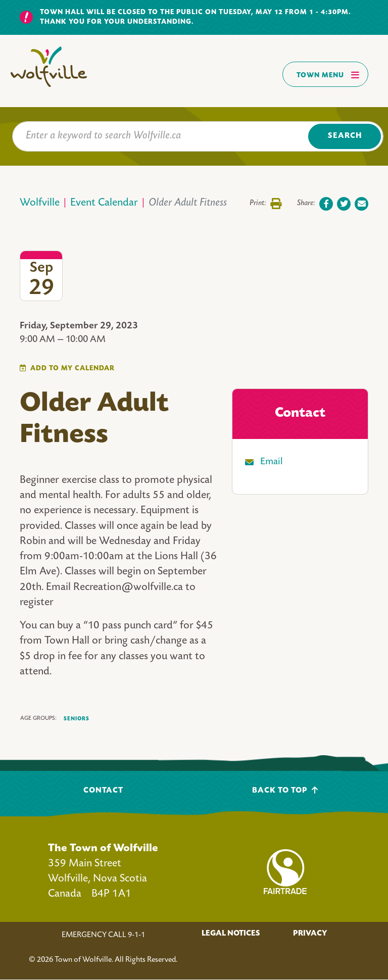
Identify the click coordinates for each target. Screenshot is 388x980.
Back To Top (285, 790)
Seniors (77, 719)
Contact (103, 791)
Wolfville (40, 203)
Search (345, 136)
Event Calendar (104, 203)
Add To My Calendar (72, 369)
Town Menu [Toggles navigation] (328, 75)
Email (272, 462)
